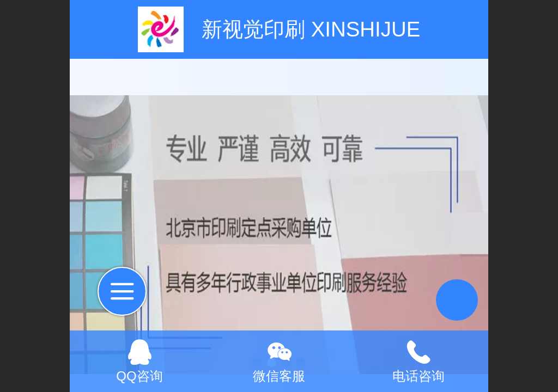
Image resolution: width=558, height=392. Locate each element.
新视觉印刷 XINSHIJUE (311, 29)
